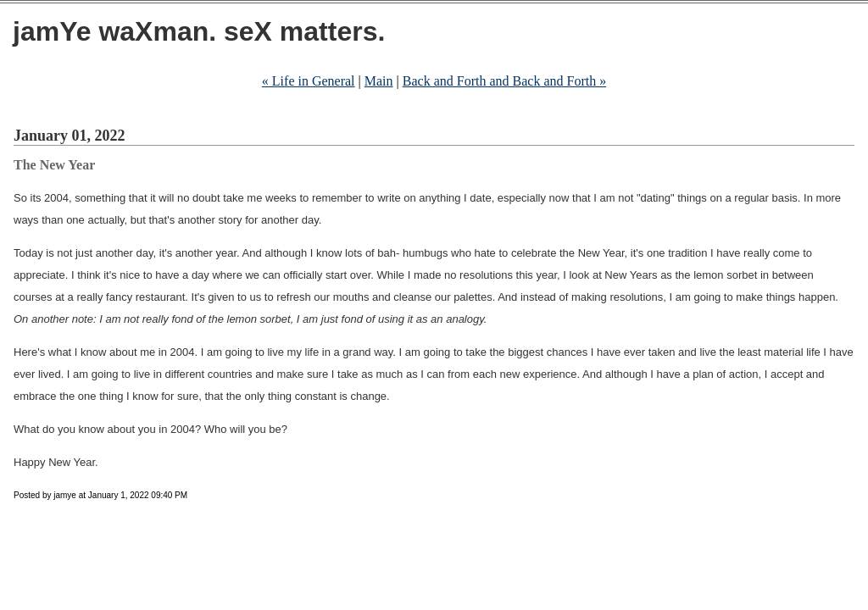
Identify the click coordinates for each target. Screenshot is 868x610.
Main (379, 81)
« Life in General (309, 81)
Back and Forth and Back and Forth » (504, 81)
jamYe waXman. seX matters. (199, 31)
